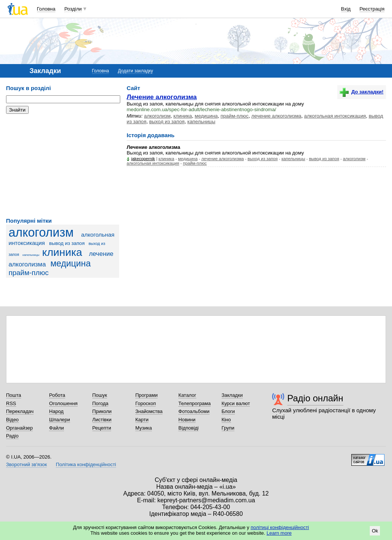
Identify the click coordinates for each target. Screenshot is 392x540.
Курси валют (236, 403)
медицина (71, 263)
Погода (100, 403)
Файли (56, 428)
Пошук (100, 395)
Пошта (14, 395)
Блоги (228, 411)
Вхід (346, 9)
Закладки (232, 395)
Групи (228, 428)
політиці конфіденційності (280, 527)
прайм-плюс (29, 273)
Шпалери (60, 420)
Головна (46, 9)
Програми (146, 395)
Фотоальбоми (194, 411)
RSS (11, 403)
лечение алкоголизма (276, 116)
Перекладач (20, 411)
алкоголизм (41, 233)
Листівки (102, 420)
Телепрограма (194, 403)
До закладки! (361, 92)
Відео (12, 420)
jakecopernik (143, 159)
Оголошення (63, 403)
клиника (62, 252)
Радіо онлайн (315, 398)
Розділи (73, 9)
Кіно (226, 420)
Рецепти (102, 428)
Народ (56, 411)
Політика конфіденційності (86, 464)
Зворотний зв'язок (26, 464)
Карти (142, 420)
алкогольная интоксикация (335, 116)
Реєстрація (372, 9)
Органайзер (19, 428)
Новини (187, 420)
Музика (144, 428)
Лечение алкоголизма (162, 97)
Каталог (187, 395)
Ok (375, 531)
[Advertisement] (63, 166)
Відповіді (188, 428)
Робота (57, 395)
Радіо (12, 436)
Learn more (279, 533)
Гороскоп (145, 403)
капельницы (31, 255)
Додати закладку (136, 71)
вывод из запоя (67, 243)
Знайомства (149, 411)
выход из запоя (167, 122)
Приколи (102, 411)
